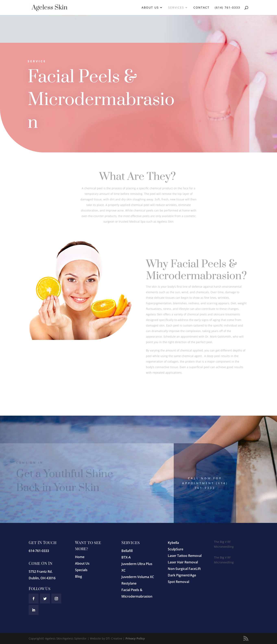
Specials (81, 570)
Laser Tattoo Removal (185, 556)
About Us (150, 8)
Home (80, 557)
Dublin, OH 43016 (42, 578)
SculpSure (176, 549)
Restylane (129, 583)
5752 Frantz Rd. (41, 572)
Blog (79, 576)
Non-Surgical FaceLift (184, 569)
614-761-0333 (39, 551)
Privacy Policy (135, 638)
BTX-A (126, 557)
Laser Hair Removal (183, 562)
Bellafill (127, 551)
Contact (201, 8)
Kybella (173, 543)
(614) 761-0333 (227, 8)
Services (176, 8)
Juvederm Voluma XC (138, 577)
